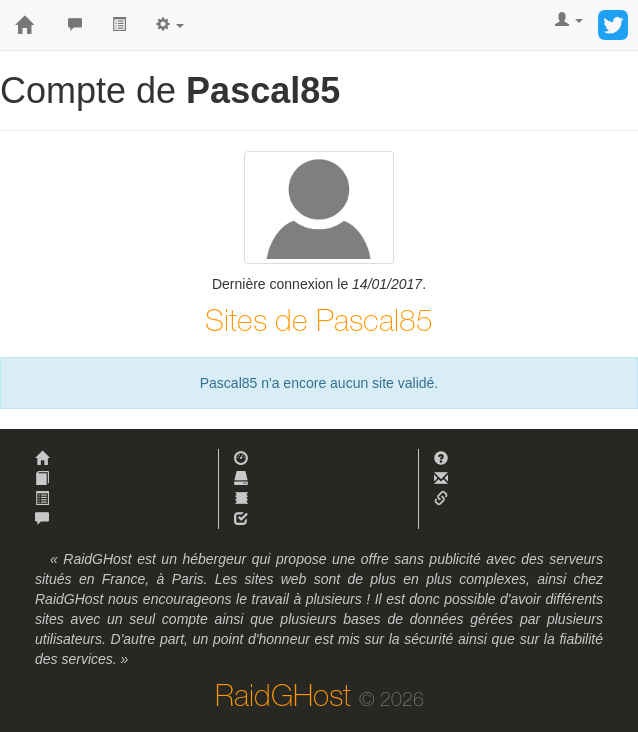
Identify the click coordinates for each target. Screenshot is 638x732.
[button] (170, 25)
